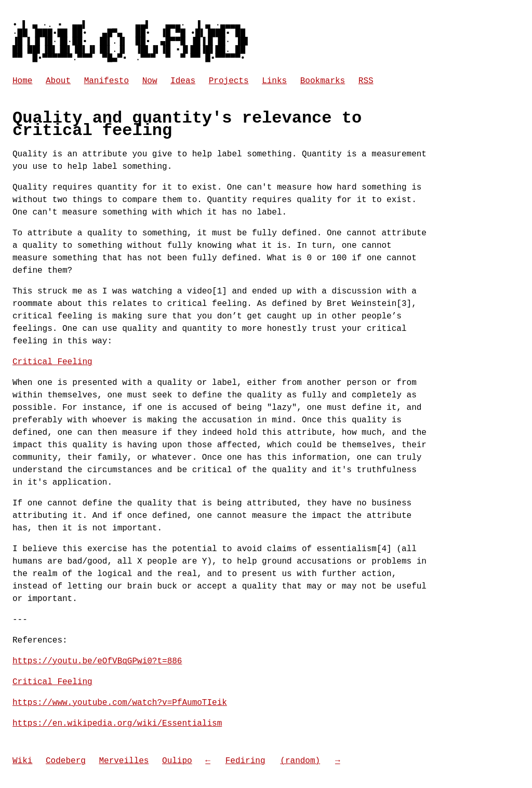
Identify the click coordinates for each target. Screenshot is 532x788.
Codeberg (66, 761)
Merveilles (124, 761)
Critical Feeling (52, 362)
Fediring (245, 761)
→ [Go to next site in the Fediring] (338, 761)
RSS (366, 81)
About (58, 81)
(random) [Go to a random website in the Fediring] (300, 761)
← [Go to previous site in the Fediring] (208, 761)
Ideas (183, 81)
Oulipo (177, 761)
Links (274, 81)
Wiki (22, 761)
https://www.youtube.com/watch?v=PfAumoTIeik (120, 703)
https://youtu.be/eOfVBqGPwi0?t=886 (97, 661)
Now (150, 81)
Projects (229, 81)
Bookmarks (323, 81)
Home (22, 81)
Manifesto (107, 81)
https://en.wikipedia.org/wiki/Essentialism (117, 724)
